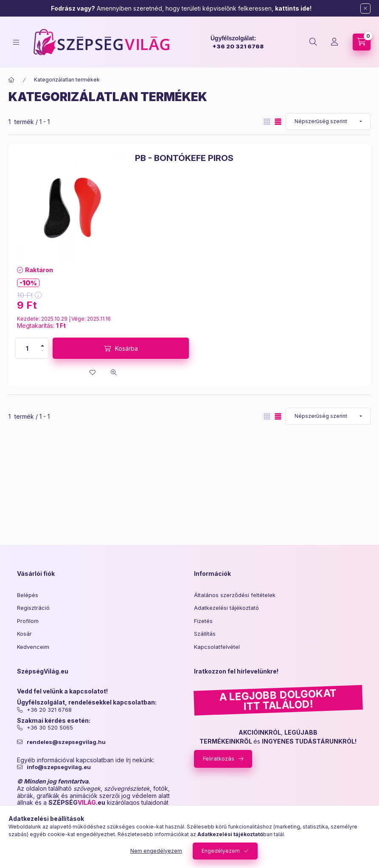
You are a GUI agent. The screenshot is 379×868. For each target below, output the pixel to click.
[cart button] (362, 42)
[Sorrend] (328, 121)
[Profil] (334, 42)
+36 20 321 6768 (238, 46)
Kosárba (126, 348)
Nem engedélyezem (156, 851)
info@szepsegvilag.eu (59, 767)
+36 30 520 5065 (50, 728)
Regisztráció (33, 608)
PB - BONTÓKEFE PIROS (184, 158)
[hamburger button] (16, 42)
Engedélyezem (221, 851)
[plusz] (42, 346)
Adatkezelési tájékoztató (226, 608)
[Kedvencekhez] (93, 372)
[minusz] (42, 351)
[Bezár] (365, 8)
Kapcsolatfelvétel (217, 647)
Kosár (24, 634)
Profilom (28, 621)
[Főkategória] (11, 80)
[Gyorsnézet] (114, 372)
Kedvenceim (33, 647)
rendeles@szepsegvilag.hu (66, 742)
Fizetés (203, 621)
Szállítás (205, 634)
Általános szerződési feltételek (235, 595)
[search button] (313, 42)
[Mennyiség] (27, 348)
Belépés (28, 595)
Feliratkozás (219, 758)
